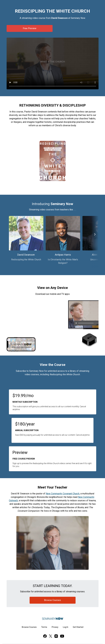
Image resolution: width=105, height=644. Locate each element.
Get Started (78, 627)
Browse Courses (29, 627)
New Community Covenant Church (63, 494)
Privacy (55, 627)
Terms (44, 627)
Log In (66, 627)
